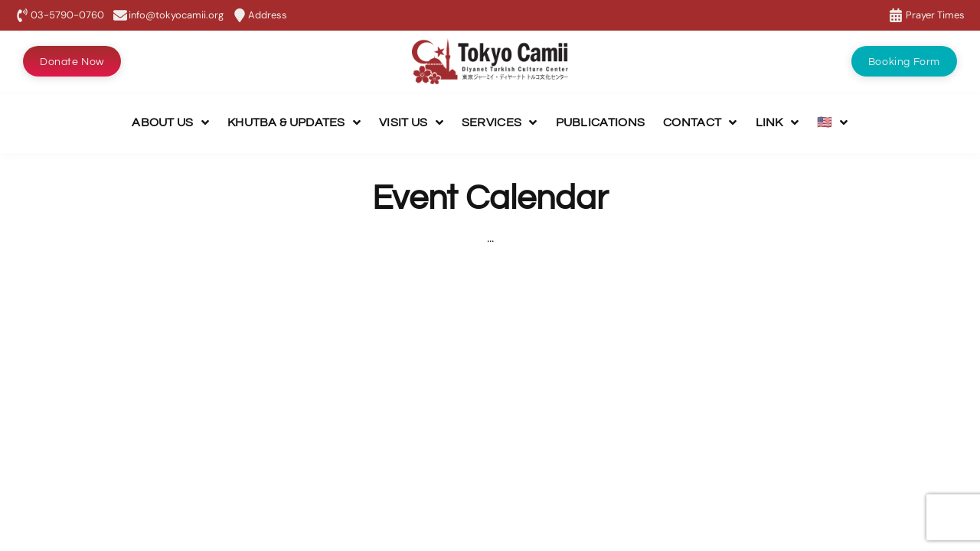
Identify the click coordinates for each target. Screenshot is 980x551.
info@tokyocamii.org (176, 15)
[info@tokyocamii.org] (120, 15)
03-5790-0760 (67, 15)
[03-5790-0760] (22, 15)
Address (268, 15)
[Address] (240, 15)
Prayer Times (935, 15)
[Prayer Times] (896, 15)
